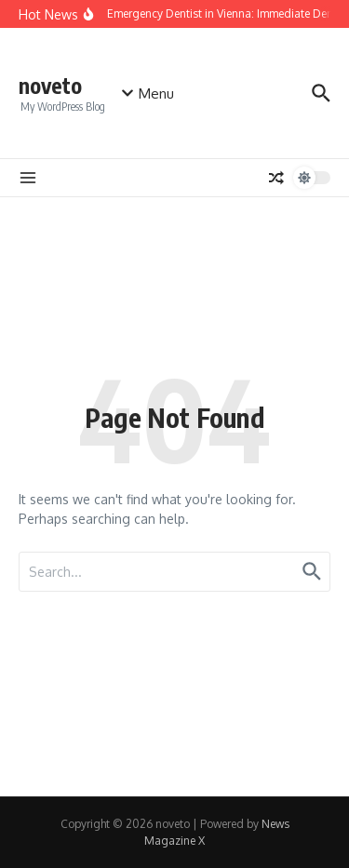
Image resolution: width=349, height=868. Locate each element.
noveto (50, 85)
